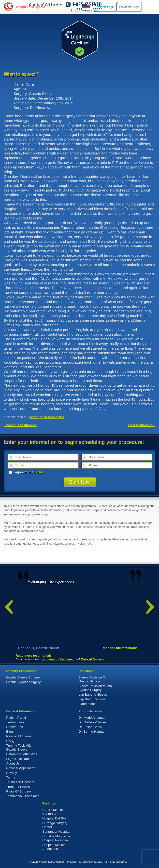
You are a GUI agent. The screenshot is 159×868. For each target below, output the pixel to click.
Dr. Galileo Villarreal (93, 722)
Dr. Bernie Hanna (91, 732)
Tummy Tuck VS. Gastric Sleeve (19, 747)
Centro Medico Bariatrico (53, 812)
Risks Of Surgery (19, 791)
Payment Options (19, 736)
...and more (87, 704)
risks (89, 544)
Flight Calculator (18, 759)
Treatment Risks (18, 787)
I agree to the (26, 472)
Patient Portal (16, 718)
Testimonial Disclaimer (47, 417)
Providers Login (129, 7)
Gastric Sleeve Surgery (23, 677)
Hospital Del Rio (54, 818)
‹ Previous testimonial (21, 425)
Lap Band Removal (92, 699)
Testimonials (15, 722)
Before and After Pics (22, 754)
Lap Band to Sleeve (93, 695)
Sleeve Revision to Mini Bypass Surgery (95, 688)
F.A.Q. (11, 741)
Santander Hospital (56, 832)
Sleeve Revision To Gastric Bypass (92, 679)
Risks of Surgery (92, 659)
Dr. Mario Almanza (92, 718)
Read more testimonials (34, 656)
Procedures (14, 727)
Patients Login (105, 7)
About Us (13, 763)
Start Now (80, 482)
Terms (39, 472)
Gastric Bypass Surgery (23, 682)
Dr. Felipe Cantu (90, 727)
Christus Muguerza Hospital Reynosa (56, 838)
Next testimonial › (142, 425)
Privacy (12, 773)
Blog (9, 732)
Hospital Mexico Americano (54, 847)
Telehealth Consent (20, 782)
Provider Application (21, 768)
